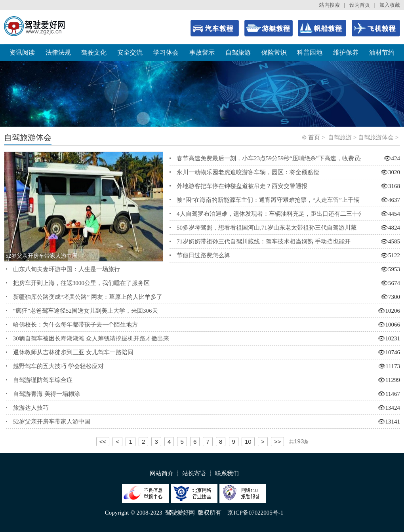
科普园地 (310, 52)
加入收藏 (390, 5)
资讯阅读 (22, 52)
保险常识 (274, 52)
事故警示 (202, 52)
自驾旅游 (238, 52)
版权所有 (210, 513)
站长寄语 (194, 473)
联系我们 (227, 473)
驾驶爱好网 (180, 513)
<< (103, 442)
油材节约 (382, 52)
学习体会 (166, 52)
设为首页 (360, 5)
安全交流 (130, 52)
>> (278, 442)
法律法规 (58, 52)
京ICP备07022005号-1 (255, 513)
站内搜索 (330, 5)
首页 (314, 137)
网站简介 (162, 473)
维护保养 (346, 52)
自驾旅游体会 (376, 137)
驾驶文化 (94, 52)
